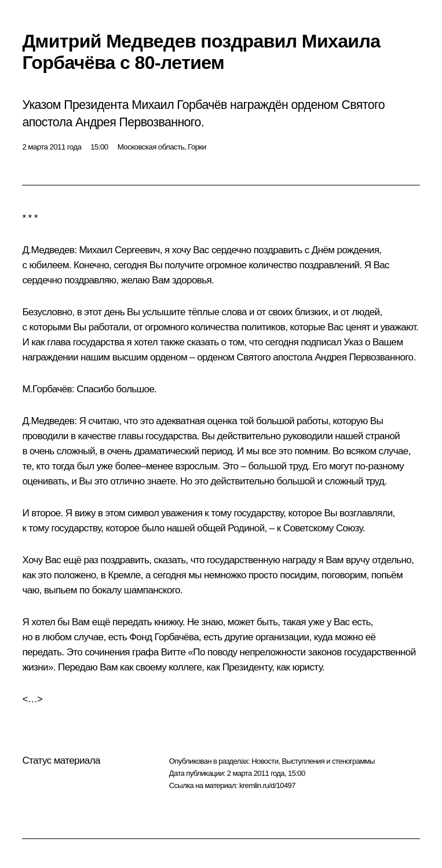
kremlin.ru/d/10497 (267, 785)
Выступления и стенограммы (328, 761)
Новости (265, 761)
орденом (215, 357)
